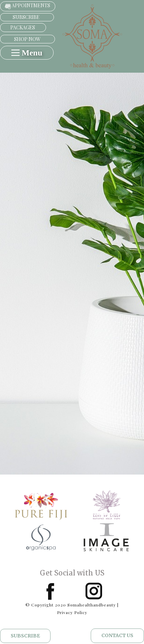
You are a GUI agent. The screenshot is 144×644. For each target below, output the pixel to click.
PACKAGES (23, 27)
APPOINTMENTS (27, 6)
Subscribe (25, 636)
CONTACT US (117, 635)
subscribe (27, 17)
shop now (27, 39)
